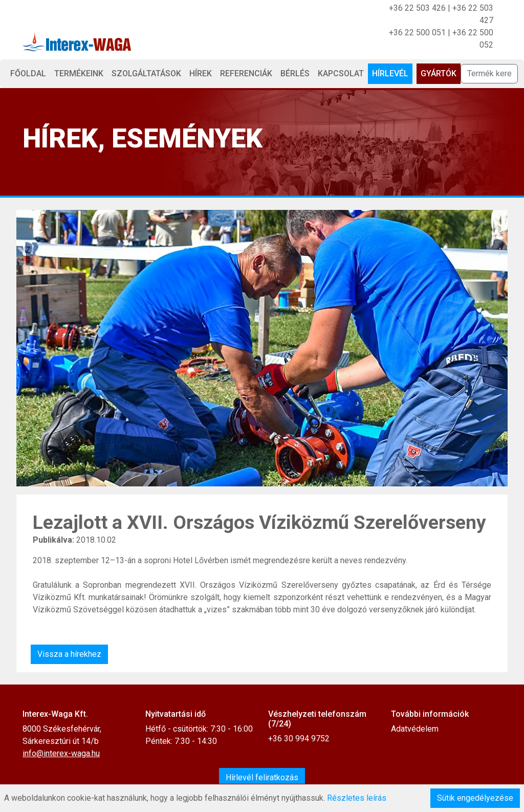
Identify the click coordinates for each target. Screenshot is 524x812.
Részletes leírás (357, 798)
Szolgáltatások (146, 73)
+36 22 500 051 (417, 33)
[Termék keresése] (489, 74)
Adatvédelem (415, 729)
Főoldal (28, 73)
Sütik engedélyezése (475, 798)
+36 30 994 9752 (299, 739)
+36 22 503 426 (417, 8)
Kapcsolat (341, 73)
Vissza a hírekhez (69, 654)
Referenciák (246, 73)
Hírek (201, 73)
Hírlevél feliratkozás (262, 777)
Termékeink (79, 73)
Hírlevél (390, 73)
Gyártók (439, 73)
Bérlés (295, 73)
